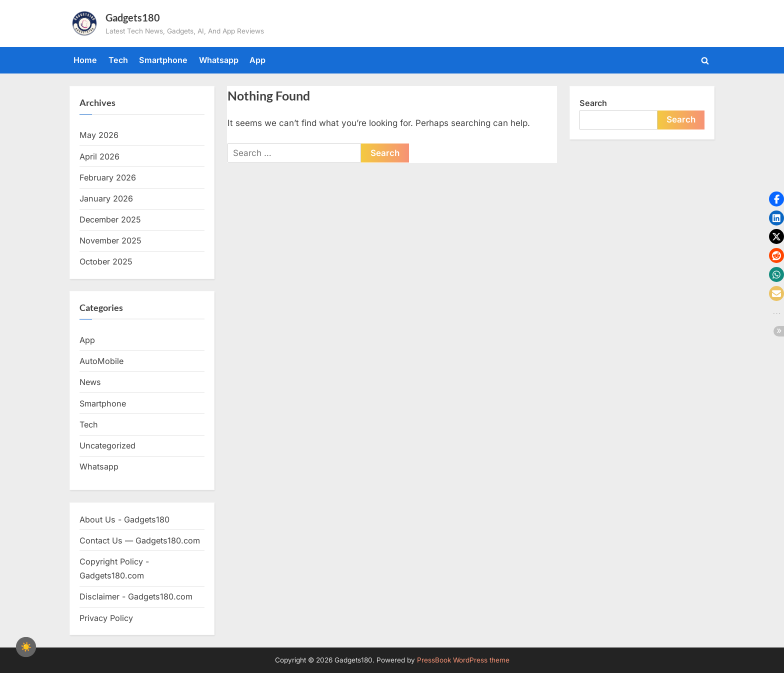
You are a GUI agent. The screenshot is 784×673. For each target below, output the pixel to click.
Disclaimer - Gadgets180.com (136, 596)
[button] (776, 199)
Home (85, 60)
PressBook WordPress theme (463, 660)
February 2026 (108, 177)
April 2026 (99, 156)
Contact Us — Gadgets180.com (140, 540)
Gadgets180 (133, 17)
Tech (118, 60)
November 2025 (110, 240)
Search (593, 103)
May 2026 (99, 135)
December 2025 (110, 219)
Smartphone (163, 60)
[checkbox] (26, 647)
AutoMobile (101, 361)
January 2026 (106, 198)
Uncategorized (107, 445)
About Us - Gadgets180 (124, 519)
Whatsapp (219, 60)
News (90, 382)
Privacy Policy (106, 618)
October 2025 (106, 261)
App (257, 60)
